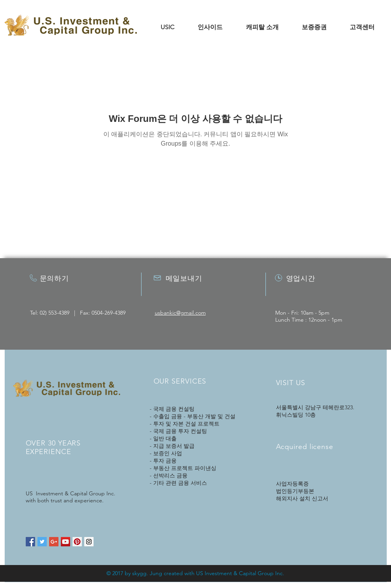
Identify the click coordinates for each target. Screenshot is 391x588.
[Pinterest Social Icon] (77, 542)
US (200, 573)
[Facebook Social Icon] (30, 542)
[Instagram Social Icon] (89, 542)
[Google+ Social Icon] (54, 542)
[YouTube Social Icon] (65, 542)
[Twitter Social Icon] (42, 542)
